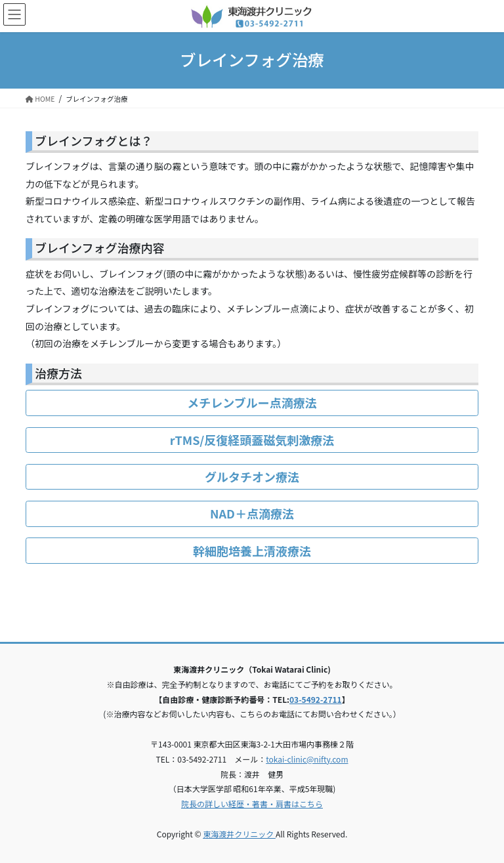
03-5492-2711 (316, 699)
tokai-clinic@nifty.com (307, 759)
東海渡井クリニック (239, 834)
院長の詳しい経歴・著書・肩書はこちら (252, 804)
